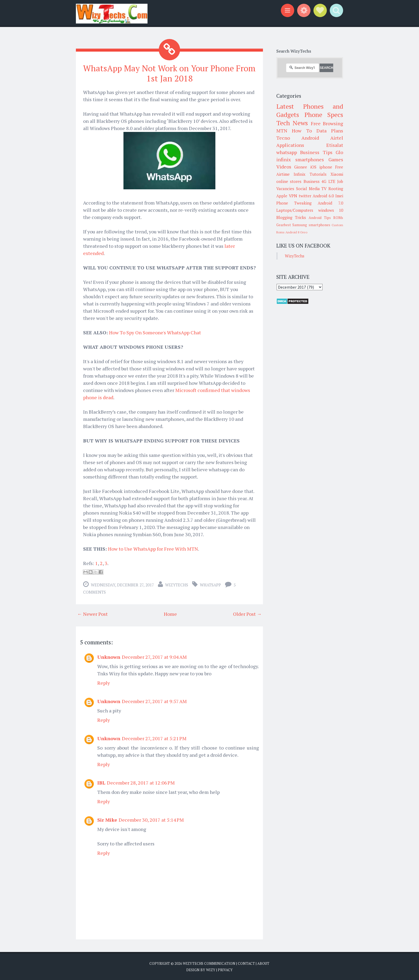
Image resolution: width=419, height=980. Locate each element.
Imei (339, 196)
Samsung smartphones (311, 225)
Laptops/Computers (295, 210)
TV (324, 189)
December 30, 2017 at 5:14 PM (151, 820)
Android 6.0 (323, 196)
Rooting (336, 189)
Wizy (211, 969)
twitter (305, 196)
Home (170, 614)
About (263, 963)
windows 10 (331, 210)
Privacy (225, 969)
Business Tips (316, 152)
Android (310, 138)
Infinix (300, 174)
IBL (101, 782)
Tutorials (318, 174)
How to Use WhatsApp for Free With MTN (153, 548)
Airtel (337, 138)
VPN (293, 196)
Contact (246, 963)
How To (302, 131)
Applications (290, 145)
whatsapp (210, 585)
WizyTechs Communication (209, 963)
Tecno (283, 138)
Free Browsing (327, 123)
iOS (313, 167)
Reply (104, 683)
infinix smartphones (300, 159)
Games (336, 159)
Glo (339, 152)
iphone (326, 167)
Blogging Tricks (291, 217)
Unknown (109, 657)
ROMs (338, 218)
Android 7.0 (330, 203)
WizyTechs (177, 585)
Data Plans (330, 131)
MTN (282, 131)
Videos (284, 167)
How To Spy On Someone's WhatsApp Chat (155, 332)
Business (312, 181)
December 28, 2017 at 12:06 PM (141, 782)
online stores (289, 181)
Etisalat (335, 145)
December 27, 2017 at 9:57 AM (154, 701)
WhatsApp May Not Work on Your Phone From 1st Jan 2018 (169, 73)
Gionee (301, 167)
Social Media (308, 189)
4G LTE (328, 181)
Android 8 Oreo (296, 232)
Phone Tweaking (294, 203)
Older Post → (247, 614)
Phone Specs (324, 115)
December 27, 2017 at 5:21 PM (154, 738)
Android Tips (320, 218)
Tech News (292, 123)
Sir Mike (107, 820)
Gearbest (284, 225)
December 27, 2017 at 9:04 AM (154, 657)
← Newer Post (92, 614)
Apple (282, 196)
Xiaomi (337, 174)
